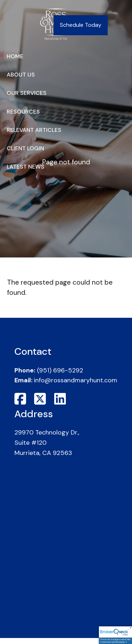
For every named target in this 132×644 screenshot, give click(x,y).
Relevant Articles (34, 130)
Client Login (25, 148)
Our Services (27, 93)
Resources (23, 112)
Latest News (26, 167)
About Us (21, 75)
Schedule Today (81, 25)
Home (15, 56)
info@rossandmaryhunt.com (76, 380)
